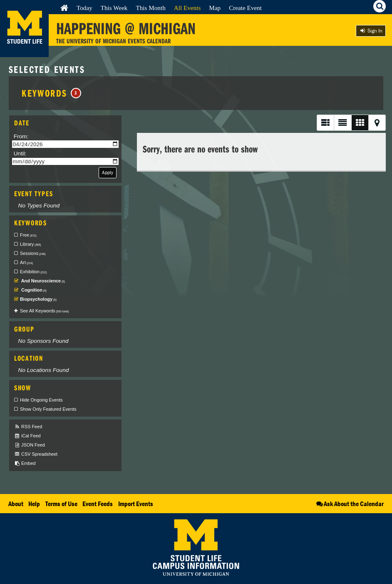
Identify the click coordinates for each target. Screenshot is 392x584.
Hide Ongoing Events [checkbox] (41, 400)
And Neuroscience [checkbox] (42, 281)
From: (21, 136)
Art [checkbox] (26, 262)
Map (215, 8)
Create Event (245, 8)
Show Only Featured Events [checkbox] (48, 409)
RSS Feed (28, 427)
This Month (150, 8)
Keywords (51, 93)
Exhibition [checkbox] (33, 272)
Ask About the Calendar (349, 504)
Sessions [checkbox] (33, 253)
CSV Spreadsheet (36, 454)
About (16, 504)
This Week (114, 8)
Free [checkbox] (28, 235)
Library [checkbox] (30, 244)
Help (34, 504)
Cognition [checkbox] (33, 290)
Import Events (136, 504)
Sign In (371, 31)
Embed (25, 463)
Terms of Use (61, 504)
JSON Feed (30, 445)
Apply (108, 172)
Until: (20, 153)
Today (84, 8)
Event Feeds (98, 504)
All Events (187, 8)
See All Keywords (44, 311)
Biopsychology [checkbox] (38, 299)
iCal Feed (27, 436)
